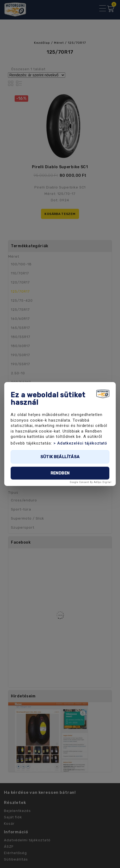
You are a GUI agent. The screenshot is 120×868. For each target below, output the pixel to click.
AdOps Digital (103, 482)
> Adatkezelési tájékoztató (80, 443)
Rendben (60, 473)
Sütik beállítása (60, 457)
